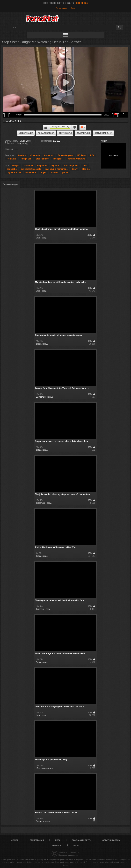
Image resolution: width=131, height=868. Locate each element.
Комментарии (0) (103, 133)
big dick (55, 166)
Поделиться (83, 133)
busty (75, 169)
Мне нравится (46, 127)
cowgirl (16, 166)
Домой (15, 840)
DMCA (76, 845)
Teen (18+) (58, 159)
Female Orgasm (65, 155)
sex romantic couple (31, 169)
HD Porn (82, 155)
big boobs (12, 169)
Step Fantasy (42, 159)
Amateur (22, 155)
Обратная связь (111, 840)
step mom (42, 166)
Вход (73, 8)
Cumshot (49, 155)
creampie (28, 166)
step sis (86, 169)
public (65, 172)
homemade (31, 172)
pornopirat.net (74, 852)
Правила (57, 845)
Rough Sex (26, 159)
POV (92, 155)
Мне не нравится (74, 127)
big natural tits (14, 172)
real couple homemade (56, 169)
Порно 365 (82, 3)
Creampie (35, 155)
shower (54, 172)
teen (85, 166)
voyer (43, 172)
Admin (104, 141)
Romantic (12, 159)
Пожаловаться (46, 133)
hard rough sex (71, 166)
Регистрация (61, 8)
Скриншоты (65, 133)
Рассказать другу (81, 840)
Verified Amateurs (76, 159)
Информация (26, 133)
